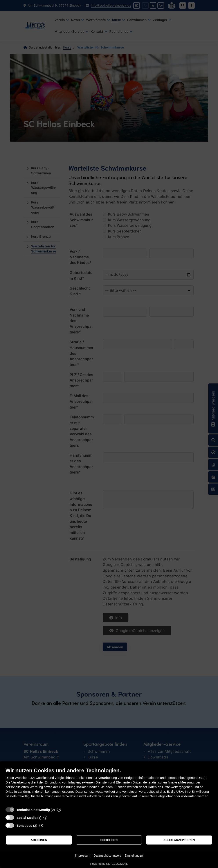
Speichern (109, 840)
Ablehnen (39, 840)
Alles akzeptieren (179, 840)
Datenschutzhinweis (107, 855)
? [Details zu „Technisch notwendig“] (59, 810)
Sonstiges (24, 826)
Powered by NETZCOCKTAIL (109, 864)
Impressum (83, 855)
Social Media (26, 818)
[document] (109, 786)
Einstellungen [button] (134, 855)
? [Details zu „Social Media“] (45, 818)
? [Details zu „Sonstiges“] (41, 826)
